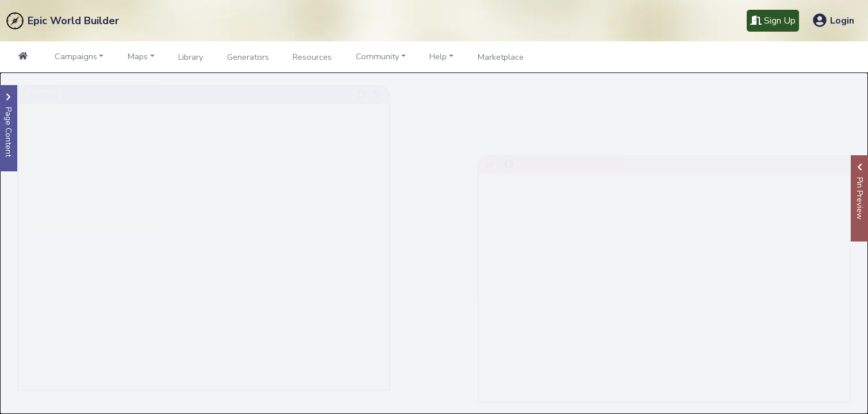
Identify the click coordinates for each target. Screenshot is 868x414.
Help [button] (438, 56)
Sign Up (773, 21)
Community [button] (377, 56)
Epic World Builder (73, 21)
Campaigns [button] (76, 56)
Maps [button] (138, 56)
